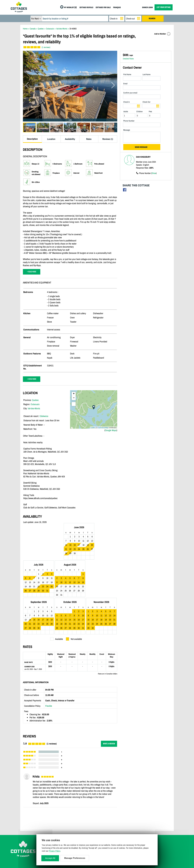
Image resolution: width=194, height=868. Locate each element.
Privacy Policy (62, 824)
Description (32, 139)
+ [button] (74, 394)
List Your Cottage (100, 812)
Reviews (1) (108, 139)
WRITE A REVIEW (109, 710)
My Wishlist (134, 828)
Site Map (60, 812)
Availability (70, 139)
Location (51, 139)
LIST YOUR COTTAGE (164, 7)
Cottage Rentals (136, 812)
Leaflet (93, 428)
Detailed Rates (128, 59)
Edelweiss (44, 416)
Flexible (49, 672)
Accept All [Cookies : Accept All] (50, 858)
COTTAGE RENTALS (86, 8)
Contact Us (60, 816)
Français (67, 832)
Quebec (35, 400)
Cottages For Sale (137, 816)
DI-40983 (73, 29)
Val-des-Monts (34, 408)
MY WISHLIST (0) (70, 8)
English (59, 832)
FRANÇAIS (117, 8)
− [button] (74, 398)
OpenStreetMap (103, 428)
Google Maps (111, 430)
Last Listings (135, 820)
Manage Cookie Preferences (67, 828)
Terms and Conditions (65, 820)
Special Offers (135, 824)
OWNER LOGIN (147, 8)
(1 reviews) (46, 47)
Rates (89, 139)
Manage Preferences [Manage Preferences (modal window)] (75, 858)
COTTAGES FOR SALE (103, 8)
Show (154, 173)
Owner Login (98, 816)
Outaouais (35, 404)
